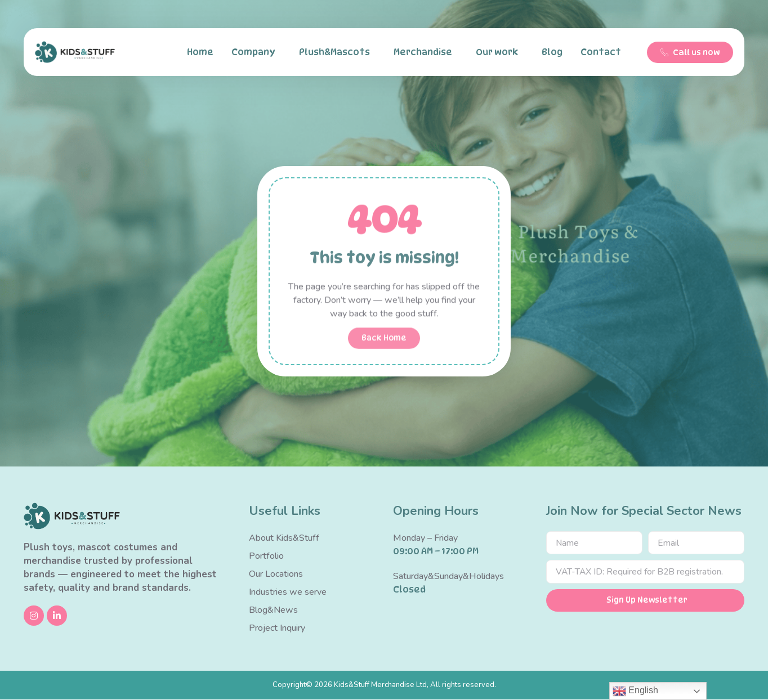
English (635, 691)
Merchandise (426, 52)
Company (256, 52)
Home (200, 52)
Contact (604, 52)
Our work (500, 52)
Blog (552, 52)
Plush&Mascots (337, 52)
